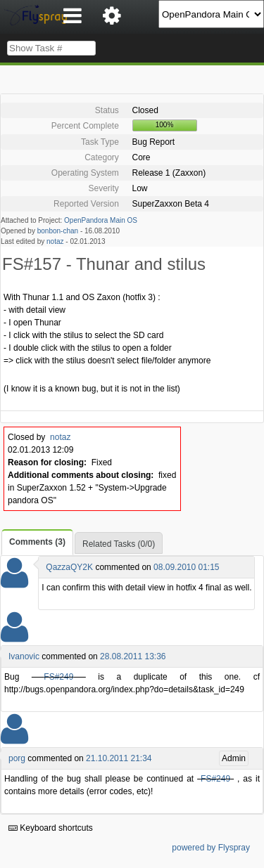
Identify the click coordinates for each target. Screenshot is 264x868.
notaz (55, 241)
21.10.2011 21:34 (119, 758)
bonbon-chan (58, 231)
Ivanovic (24, 656)
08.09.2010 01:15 (186, 567)
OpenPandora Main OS (101, 220)
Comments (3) (37, 542)
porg (17, 758)
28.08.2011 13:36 (133, 656)
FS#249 (58, 677)
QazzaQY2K (69, 567)
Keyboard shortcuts (51, 828)
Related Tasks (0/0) (119, 544)
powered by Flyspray (211, 848)
